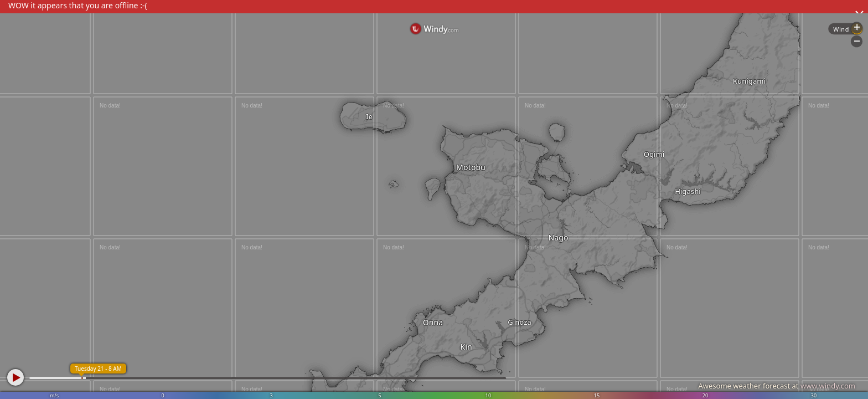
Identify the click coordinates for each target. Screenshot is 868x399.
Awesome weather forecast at (777, 386)
